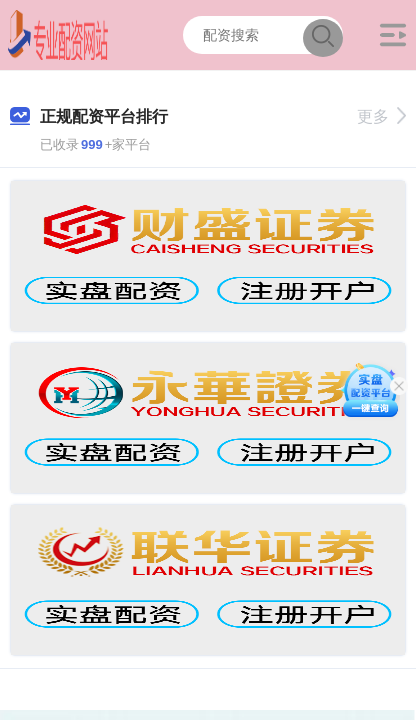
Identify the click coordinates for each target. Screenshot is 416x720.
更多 (381, 116)
